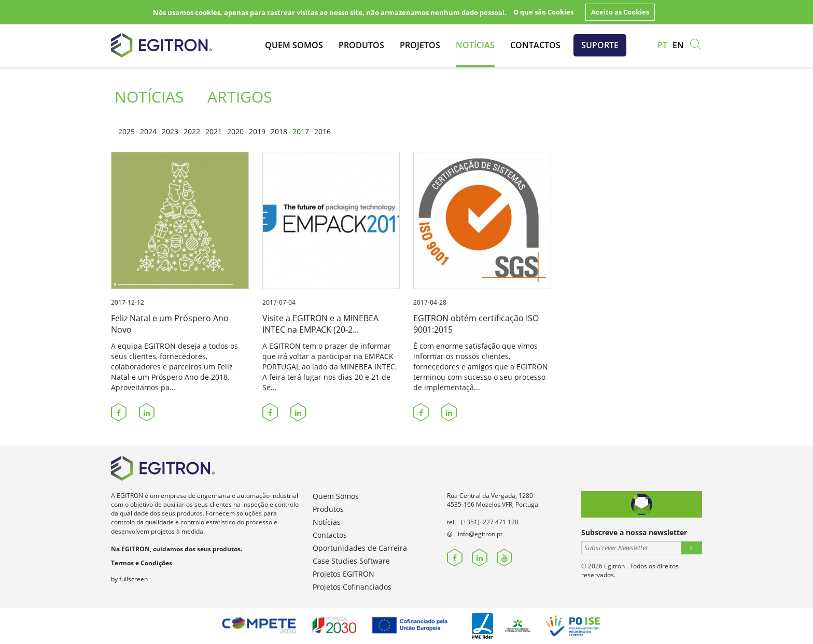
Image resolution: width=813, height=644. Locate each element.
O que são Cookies (543, 12)
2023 (170, 131)
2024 (148, 131)
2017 (301, 131)
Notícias (475, 45)
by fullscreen (129, 579)
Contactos (535, 45)
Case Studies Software (351, 561)
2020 (235, 131)
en (678, 45)
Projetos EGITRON (344, 574)
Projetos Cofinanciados (352, 587)
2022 (192, 131)
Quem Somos (294, 45)
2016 (323, 131)
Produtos (361, 45)
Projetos (420, 45)
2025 (127, 131)
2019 (257, 131)
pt (662, 45)
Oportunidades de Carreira (360, 548)
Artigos (240, 97)
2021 (214, 131)
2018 (279, 131)
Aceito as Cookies (620, 12)
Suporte (600, 45)
